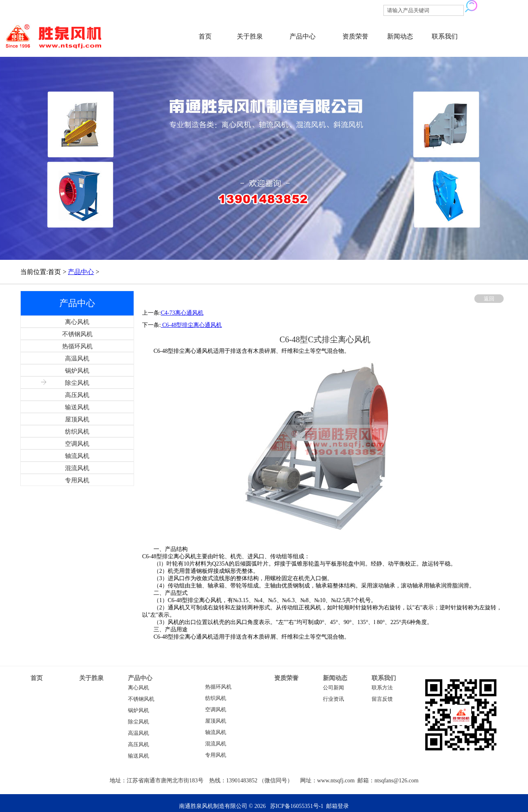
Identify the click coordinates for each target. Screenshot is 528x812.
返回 (489, 299)
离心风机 (138, 688)
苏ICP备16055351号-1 (297, 806)
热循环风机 (218, 687)
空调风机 (216, 710)
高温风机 (138, 733)
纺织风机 (216, 698)
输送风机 (138, 756)
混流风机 (216, 744)
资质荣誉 (355, 36)
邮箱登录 (338, 806)
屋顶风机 (216, 721)
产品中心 (303, 36)
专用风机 (216, 755)
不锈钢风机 (141, 699)
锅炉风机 (138, 710)
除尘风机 (138, 722)
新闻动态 (400, 36)
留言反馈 (382, 699)
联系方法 (382, 688)
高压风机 (138, 745)
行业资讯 (333, 699)
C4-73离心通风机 (182, 313)
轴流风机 (216, 732)
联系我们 (445, 36)
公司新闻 (333, 688)
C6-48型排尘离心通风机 (192, 325)
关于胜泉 (250, 36)
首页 (205, 36)
